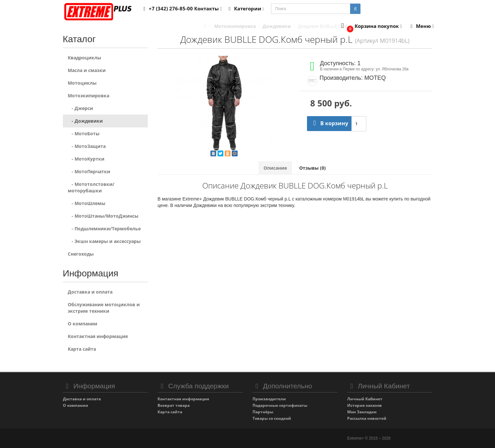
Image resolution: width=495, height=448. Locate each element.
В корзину (329, 123)
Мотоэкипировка (88, 96)
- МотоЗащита (87, 146)
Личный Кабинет (365, 399)
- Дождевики (85, 121)
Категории (245, 8)
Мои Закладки (362, 412)
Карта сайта (82, 349)
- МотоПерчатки (89, 171)
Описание (275, 168)
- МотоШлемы (87, 203)
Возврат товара (174, 405)
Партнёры (263, 412)
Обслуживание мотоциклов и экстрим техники (104, 308)
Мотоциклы (82, 83)
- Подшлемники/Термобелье (104, 229)
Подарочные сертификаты (280, 405)
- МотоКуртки (86, 159)
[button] (370, 26)
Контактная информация (98, 336)
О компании (82, 324)
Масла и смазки (87, 70)
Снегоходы (81, 254)
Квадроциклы (84, 58)
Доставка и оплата (90, 292)
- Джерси (80, 108)
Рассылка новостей (367, 418)
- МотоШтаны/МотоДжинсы (103, 216)
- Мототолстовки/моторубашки (91, 187)
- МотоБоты (84, 133)
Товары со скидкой (272, 418)
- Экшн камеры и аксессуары (104, 241)
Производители (269, 399)
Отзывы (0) (312, 168)
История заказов (365, 405)
